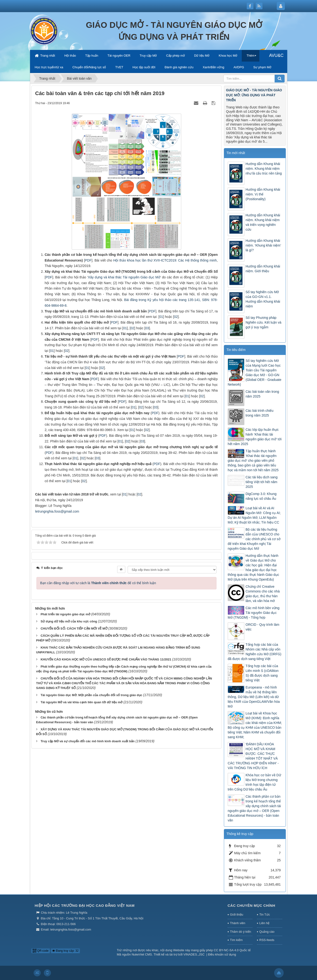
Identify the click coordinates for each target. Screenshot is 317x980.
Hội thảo (70, 56)
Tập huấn (92, 56)
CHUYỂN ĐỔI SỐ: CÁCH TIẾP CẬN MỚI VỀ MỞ (74, 628)
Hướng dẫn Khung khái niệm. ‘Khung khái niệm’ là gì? (263, 245)
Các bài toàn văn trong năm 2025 (262, 394)
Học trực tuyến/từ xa (49, 67)
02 (132, 328)
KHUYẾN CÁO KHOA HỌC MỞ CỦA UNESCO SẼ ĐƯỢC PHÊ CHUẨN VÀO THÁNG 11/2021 (106, 659)
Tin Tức (265, 915)
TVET (119, 67)
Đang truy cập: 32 (65, 951)
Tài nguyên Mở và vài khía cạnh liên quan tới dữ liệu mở (81, 702)
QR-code (41, 951)
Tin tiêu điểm (236, 350)
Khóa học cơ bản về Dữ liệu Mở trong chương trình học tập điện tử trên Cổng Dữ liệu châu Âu (254, 782)
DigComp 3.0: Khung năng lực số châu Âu (261, 496)
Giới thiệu (237, 915)
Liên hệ (264, 923)
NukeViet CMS (142, 954)
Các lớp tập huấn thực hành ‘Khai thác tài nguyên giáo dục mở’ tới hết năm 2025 (255, 437)
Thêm (250, 56)
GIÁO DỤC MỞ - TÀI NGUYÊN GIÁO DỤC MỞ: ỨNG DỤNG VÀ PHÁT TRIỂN (254, 95)
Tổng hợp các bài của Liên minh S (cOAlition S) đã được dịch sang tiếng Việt (262, 673)
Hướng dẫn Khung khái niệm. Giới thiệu (263, 269)
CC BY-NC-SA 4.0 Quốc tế (232, 950)
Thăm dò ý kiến (241, 932)
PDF (49, 277)
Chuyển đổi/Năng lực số (89, 67)
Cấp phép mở (175, 56)
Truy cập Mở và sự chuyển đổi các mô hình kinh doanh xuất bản (88, 741)
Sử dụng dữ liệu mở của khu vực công (69, 621)
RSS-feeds (267, 940)
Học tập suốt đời (144, 67)
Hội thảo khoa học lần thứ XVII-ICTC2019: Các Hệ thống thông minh (165, 260)
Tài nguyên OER (119, 56)
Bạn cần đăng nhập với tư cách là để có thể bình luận (98, 583)
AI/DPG (239, 67)
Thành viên (238, 923)
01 (52, 351)
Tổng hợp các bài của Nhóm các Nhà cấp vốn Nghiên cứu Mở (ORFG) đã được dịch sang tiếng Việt (254, 652)
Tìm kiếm (236, 940)
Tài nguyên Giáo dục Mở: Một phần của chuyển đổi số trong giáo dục (91, 695)
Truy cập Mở (148, 56)
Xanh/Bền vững (213, 67)
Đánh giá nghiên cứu (179, 67)
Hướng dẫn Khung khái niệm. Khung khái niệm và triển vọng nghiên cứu (263, 222)
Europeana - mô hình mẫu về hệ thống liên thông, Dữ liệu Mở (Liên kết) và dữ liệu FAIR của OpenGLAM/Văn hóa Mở (254, 697)
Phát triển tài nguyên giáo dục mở (65, 614)
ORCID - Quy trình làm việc (262, 627)
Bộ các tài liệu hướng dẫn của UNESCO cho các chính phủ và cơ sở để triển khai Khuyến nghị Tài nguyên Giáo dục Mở (254, 539)
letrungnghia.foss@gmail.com (57, 511)
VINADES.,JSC (194, 954)
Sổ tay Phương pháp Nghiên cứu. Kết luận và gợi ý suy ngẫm (263, 322)
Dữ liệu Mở (202, 56)
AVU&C (276, 55)
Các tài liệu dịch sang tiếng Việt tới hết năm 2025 (262, 482)
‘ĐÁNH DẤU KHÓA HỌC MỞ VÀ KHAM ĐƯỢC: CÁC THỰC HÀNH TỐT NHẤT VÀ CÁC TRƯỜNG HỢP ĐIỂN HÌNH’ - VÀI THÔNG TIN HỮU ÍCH (253, 756)
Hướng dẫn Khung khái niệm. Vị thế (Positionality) (263, 194)
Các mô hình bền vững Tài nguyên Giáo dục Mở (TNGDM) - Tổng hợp (254, 613)
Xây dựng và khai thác (105, 277)
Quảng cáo (267, 932)
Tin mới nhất (236, 153)
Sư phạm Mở (262, 67)
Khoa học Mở (228, 56)
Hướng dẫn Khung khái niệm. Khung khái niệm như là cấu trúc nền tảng (264, 169)
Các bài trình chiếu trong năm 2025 (259, 413)
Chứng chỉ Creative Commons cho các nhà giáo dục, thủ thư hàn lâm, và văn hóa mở (263, 594)
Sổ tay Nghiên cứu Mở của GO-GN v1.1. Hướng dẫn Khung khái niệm (263, 299)
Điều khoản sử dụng (222, 954)
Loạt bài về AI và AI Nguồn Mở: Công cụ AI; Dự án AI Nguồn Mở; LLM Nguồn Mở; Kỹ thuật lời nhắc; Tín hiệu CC (254, 515)
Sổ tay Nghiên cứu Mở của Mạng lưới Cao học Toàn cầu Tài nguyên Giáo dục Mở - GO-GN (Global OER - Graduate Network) (254, 373)
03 (147, 328)
